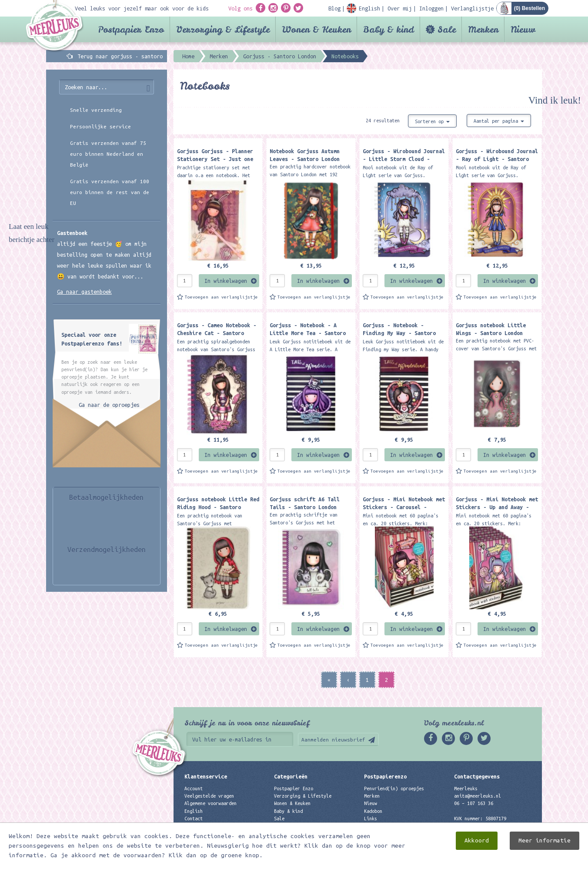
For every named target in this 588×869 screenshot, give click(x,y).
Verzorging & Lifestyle (223, 29)
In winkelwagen (226, 281)
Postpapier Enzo (131, 29)
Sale (447, 29)
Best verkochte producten (305, 833)
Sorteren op (432, 121)
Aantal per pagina (499, 121)
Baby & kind (389, 29)
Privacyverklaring (207, 826)
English (194, 811)
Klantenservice (206, 776)
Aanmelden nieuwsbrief (333, 740)
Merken (483, 29)
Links (371, 819)
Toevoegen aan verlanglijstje (221, 297)
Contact (194, 819)
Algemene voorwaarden (210, 803)
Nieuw (523, 29)
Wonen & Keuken (316, 29)
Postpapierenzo (385, 776)
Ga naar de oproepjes (109, 405)
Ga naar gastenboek (84, 292)
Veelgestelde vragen (209, 796)
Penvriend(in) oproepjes (394, 788)
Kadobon (373, 811)
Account (194, 788)
